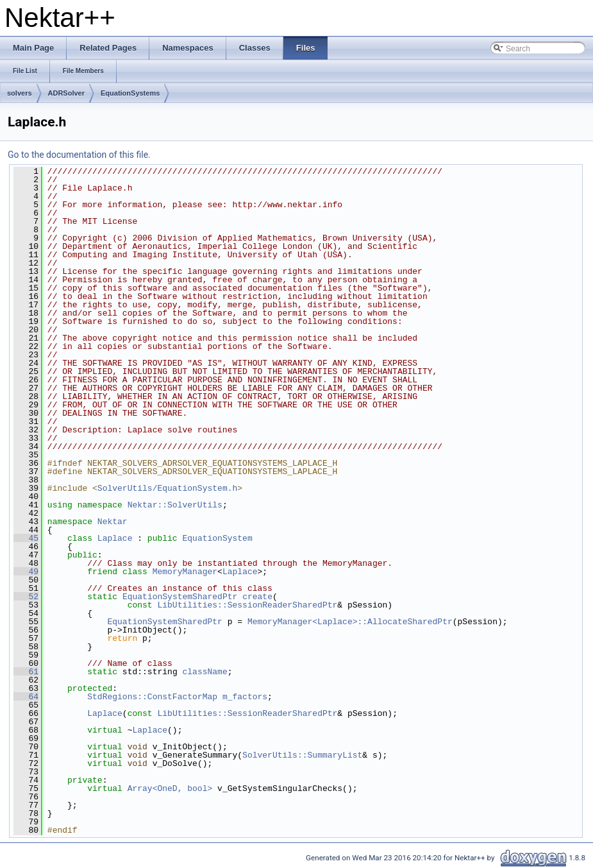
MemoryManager (185, 572)
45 (26, 538)
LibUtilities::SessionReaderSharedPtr (247, 605)
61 (26, 672)
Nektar (113, 522)
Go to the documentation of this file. (79, 155)
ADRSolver (66, 93)
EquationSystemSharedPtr (180, 597)
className (205, 672)
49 (26, 572)
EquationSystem (217, 538)
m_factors (245, 697)
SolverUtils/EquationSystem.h (167, 488)
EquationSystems (130, 93)
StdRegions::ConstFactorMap (152, 697)
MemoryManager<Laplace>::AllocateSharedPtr (350, 622)
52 (26, 597)
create (257, 597)
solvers (20, 93)
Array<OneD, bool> (170, 788)
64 (26, 697)
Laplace (115, 538)
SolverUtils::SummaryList (302, 755)
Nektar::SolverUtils (175, 505)
